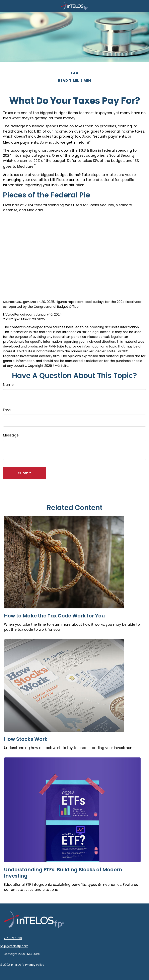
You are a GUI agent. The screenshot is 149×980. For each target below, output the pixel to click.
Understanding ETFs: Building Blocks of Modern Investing (63, 873)
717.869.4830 (13, 938)
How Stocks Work (26, 739)
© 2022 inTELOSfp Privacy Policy (22, 965)
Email (8, 410)
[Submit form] (25, 473)
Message (11, 435)
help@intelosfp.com (14, 946)
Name (8, 385)
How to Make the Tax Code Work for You (54, 616)
